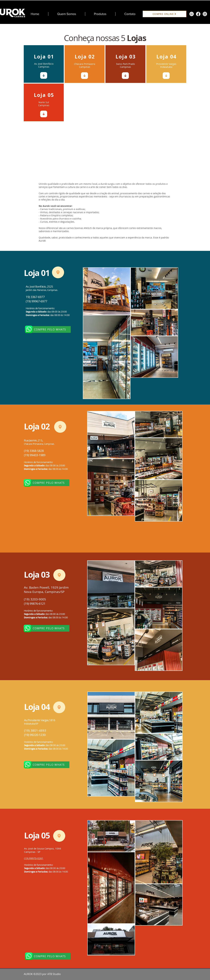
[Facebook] (198, 14)
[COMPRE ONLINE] (165, 14)
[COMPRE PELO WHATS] (50, 329)
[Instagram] (205, 14)
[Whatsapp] (192, 14)
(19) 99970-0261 (34, 858)
